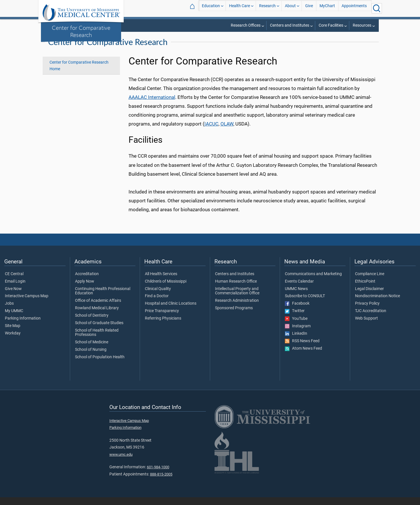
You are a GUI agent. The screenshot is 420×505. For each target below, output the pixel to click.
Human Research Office (236, 289)
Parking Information (23, 326)
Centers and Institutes (290, 25)
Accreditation (87, 282)
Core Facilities (331, 25)
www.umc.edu (121, 462)
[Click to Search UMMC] (377, 8)
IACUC (211, 132)
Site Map (13, 334)
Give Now (13, 297)
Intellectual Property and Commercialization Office (237, 299)
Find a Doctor (157, 304)
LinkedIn (296, 341)
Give (309, 8)
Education (211, 8)
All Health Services (161, 282)
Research (267, 8)
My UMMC (14, 319)
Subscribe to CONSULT (305, 304)
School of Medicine (92, 350)
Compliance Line (370, 282)
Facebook (297, 311)
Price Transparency (162, 319)
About (290, 8)
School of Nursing (91, 357)
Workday (13, 341)
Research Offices (246, 25)
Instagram (298, 334)
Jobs (9, 311)
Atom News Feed (303, 357)
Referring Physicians (163, 326)
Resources (362, 25)
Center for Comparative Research (81, 31)
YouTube (296, 326)
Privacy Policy (367, 311)
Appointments (354, 8)
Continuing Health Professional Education (103, 299)
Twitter (295, 319)
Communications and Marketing (313, 282)
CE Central (14, 282)
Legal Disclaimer (369, 297)
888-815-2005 (161, 482)
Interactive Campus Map (27, 304)
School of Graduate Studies (99, 331)
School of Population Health (100, 365)
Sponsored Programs (234, 316)
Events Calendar (299, 289)
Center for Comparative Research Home (79, 73)
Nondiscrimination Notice (377, 304)
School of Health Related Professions (97, 340)
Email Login (15, 289)
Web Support (366, 326)
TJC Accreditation (371, 319)
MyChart (327, 8)
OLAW (227, 132)
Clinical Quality (158, 297)
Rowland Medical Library (97, 316)
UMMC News (296, 297)
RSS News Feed (302, 349)
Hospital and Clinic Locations (171, 311)
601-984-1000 (158, 475)
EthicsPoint (365, 289)
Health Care (239, 8)
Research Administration (237, 308)
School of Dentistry (92, 323)
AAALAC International (152, 105)
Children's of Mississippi (166, 289)
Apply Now (85, 289)
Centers (307, 37)
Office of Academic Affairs (98, 308)
